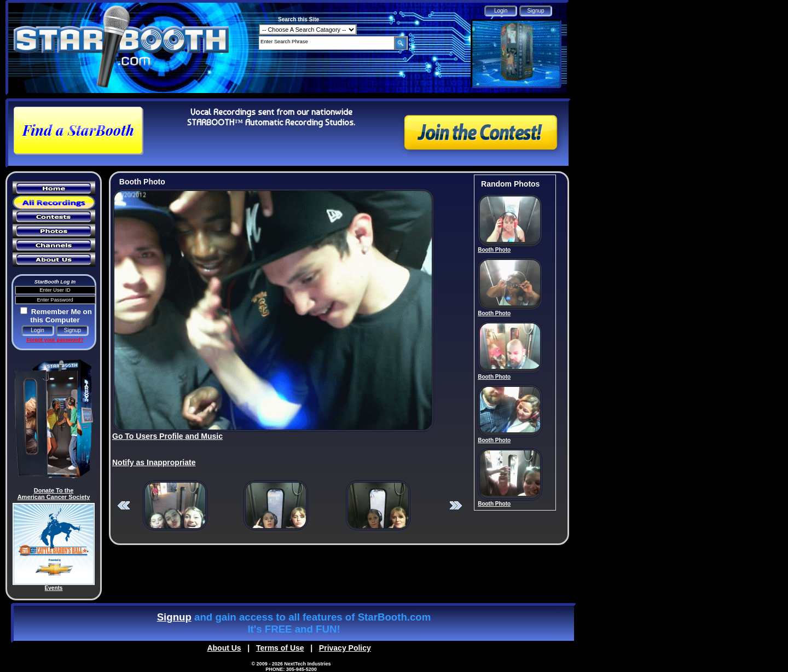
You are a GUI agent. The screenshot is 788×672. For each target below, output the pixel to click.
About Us (224, 648)
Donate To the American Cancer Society (54, 494)
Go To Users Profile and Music (167, 436)
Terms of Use (280, 648)
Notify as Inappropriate (154, 462)
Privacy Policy (345, 648)
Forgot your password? (55, 340)
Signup (174, 617)
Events (54, 588)
